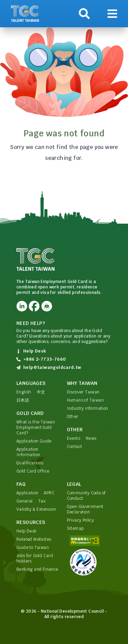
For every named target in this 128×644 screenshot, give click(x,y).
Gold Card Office (33, 471)
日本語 (23, 400)
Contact (75, 447)
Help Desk (27, 531)
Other (73, 417)
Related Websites (34, 539)
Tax (42, 501)
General (25, 501)
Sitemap (75, 528)
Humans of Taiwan (85, 400)
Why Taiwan (82, 383)
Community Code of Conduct (86, 496)
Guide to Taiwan (33, 548)
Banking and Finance (37, 569)
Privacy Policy (81, 520)
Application (27, 493)
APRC (49, 493)
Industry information (88, 408)
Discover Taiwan (83, 392)
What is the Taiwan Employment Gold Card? (36, 428)
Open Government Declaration (85, 509)
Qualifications (30, 463)
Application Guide (34, 441)
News (91, 438)
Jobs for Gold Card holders (35, 558)
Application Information (28, 452)
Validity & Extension (36, 509)
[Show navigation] (112, 14)
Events (74, 438)
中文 (41, 392)
